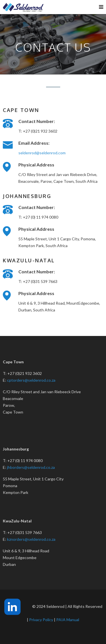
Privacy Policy (41, 620)
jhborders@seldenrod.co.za (31, 467)
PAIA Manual (68, 620)
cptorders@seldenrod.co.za (31, 380)
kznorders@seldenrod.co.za (31, 539)
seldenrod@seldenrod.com (42, 153)
